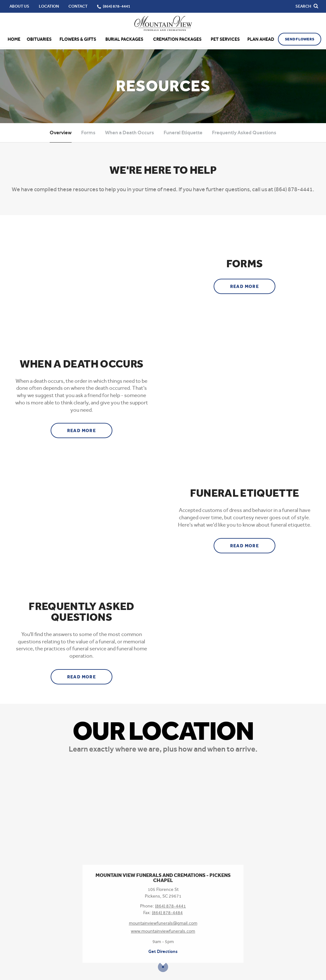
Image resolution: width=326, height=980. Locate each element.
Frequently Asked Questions (244, 133)
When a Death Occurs (130, 133)
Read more (253, 284)
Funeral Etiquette (183, 133)
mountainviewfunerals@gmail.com (163, 923)
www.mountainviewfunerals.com (163, 931)
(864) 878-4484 (167, 913)
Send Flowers (300, 39)
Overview (61, 133)
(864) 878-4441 (170, 906)
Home (14, 39)
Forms (88, 133)
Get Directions (163, 952)
